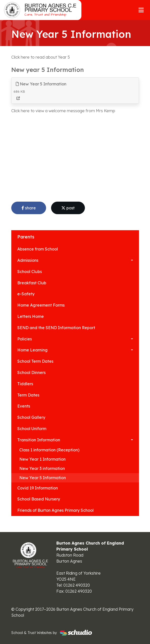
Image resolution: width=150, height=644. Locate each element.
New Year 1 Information (42, 459)
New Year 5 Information (41, 84)
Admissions (28, 260)
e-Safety (26, 294)
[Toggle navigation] (141, 10)
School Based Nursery (39, 499)
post (68, 208)
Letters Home (31, 316)
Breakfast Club (32, 283)
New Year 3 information (42, 468)
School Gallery (31, 417)
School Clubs (30, 272)
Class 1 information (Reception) (49, 450)
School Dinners (31, 372)
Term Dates (28, 395)
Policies (25, 339)
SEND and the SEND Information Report (56, 328)
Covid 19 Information (38, 488)
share (29, 208)
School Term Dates (35, 361)
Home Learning (32, 350)
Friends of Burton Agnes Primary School (55, 510)
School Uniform (32, 429)
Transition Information (39, 440)
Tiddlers (25, 384)
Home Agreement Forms (41, 305)
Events (24, 406)
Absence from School (38, 249)
